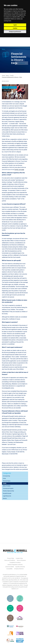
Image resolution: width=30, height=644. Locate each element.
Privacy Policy (11, 558)
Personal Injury (7, 481)
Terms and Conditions (10, 560)
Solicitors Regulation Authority (15, 565)
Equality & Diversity (20, 567)
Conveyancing (6, 476)
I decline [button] (15, 28)
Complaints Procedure (15, 562)
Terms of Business (21, 560)
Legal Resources (7, 496)
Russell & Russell (7, 493)
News (3, 49)
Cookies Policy (19, 558)
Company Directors (19, 569)
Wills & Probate (7, 486)
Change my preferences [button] (15, 32)
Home (3, 76)
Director (5, 498)
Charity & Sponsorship (8, 491)
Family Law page (19, 170)
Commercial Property (8, 488)
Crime (4, 478)
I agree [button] (15, 25)
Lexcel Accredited (10, 567)
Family (12, 76)
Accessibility (9, 569)
